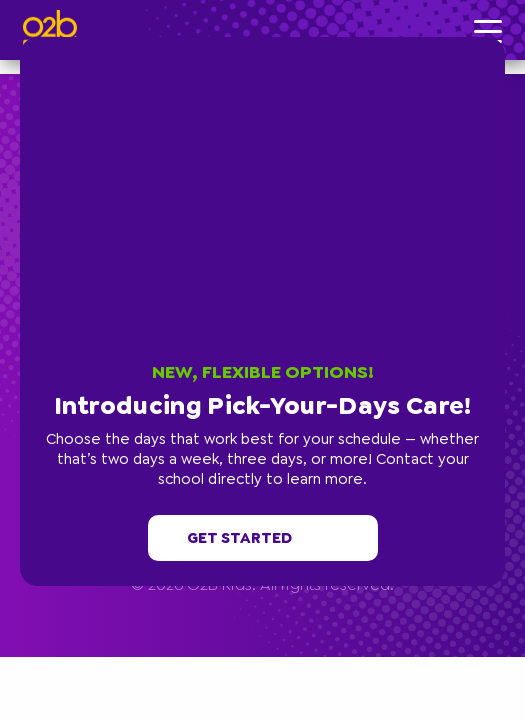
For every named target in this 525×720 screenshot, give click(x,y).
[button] (500, 42)
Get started (263, 538)
